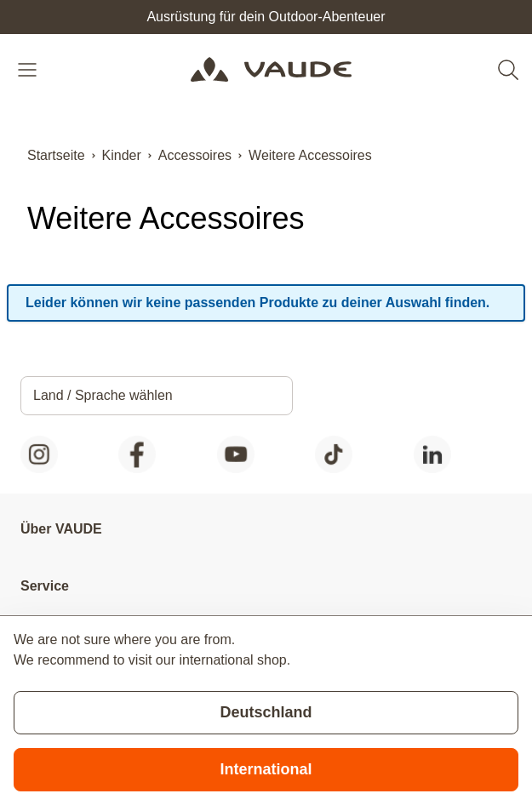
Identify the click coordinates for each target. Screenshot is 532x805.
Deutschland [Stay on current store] (266, 712)
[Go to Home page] (271, 70)
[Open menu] (29, 70)
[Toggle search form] (508, 70)
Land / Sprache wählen (103, 395)
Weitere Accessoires (310, 155)
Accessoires (195, 155)
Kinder (122, 155)
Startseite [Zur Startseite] (56, 155)
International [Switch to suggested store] (266, 769)
